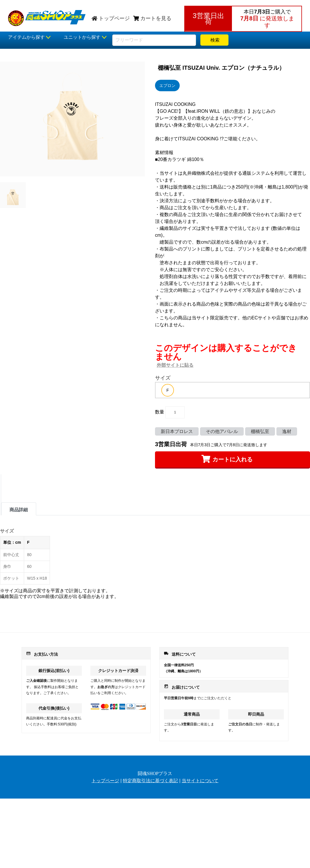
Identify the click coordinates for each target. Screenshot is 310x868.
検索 (214, 40)
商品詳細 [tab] (19, 510)
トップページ (111, 18)
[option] (168, 390)
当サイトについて (200, 781)
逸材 (287, 431)
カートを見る (152, 18)
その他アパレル (222, 431)
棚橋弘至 (260, 431)
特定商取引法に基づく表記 (150, 781)
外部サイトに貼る (175, 365)
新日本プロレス (177, 431)
